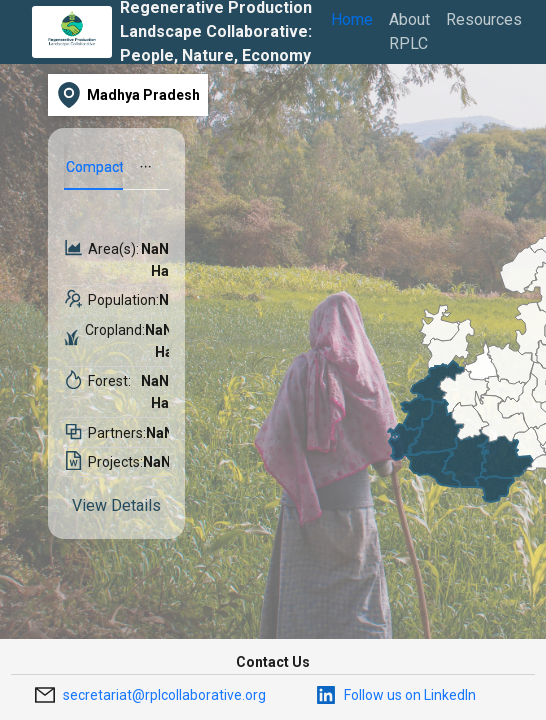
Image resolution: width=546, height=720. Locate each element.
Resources (484, 19)
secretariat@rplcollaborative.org (164, 695)
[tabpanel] (116, 380)
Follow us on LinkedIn (410, 695)
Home (352, 19)
